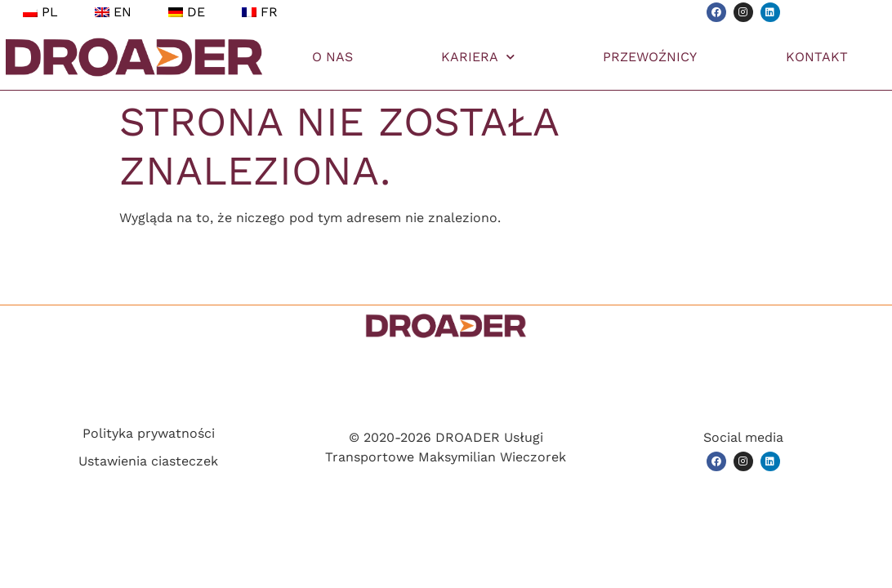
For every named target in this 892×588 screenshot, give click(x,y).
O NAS (332, 57)
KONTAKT (817, 57)
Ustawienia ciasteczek (148, 461)
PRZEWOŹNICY (650, 57)
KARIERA (478, 57)
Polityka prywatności (149, 433)
